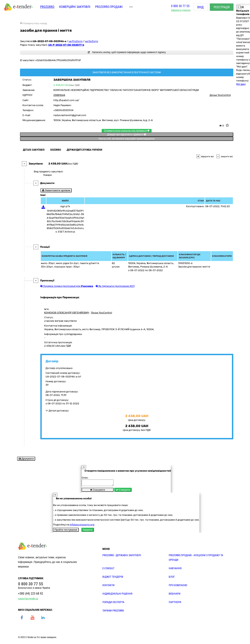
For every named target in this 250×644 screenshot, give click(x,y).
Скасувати (98, 491)
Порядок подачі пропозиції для (67, 286)
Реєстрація (222, 8)
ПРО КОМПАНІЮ (178, 586)
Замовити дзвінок (181, 11)
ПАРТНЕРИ (175, 603)
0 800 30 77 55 (180, 6)
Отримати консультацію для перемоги (127, 131)
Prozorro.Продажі (109, 7)
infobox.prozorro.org (82, 526)
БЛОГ (172, 578)
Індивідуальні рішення (117, 595)
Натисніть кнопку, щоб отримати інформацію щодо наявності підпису (127, 52)
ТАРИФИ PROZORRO (113, 612)
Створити (123, 491)
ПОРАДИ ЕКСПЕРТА (113, 603)
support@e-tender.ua (28, 600)
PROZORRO (47, 7)
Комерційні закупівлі (75, 7)
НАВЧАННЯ (175, 569)
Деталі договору (57, 411)
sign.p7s (65, 206)
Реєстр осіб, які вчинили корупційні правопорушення (126, 139)
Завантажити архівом (56, 190)
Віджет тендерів (113, 578)
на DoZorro (92, 41)
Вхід (201, 8)
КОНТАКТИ (108, 586)
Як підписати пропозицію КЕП (115, 286)
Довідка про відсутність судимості (127, 135)
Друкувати (26, 459)
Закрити (88, 531)
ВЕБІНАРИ (175, 595)
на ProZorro (76, 41)
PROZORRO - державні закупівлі (122, 556)
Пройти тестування (66, 531)
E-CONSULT (108, 569)
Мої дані (241, 84)
